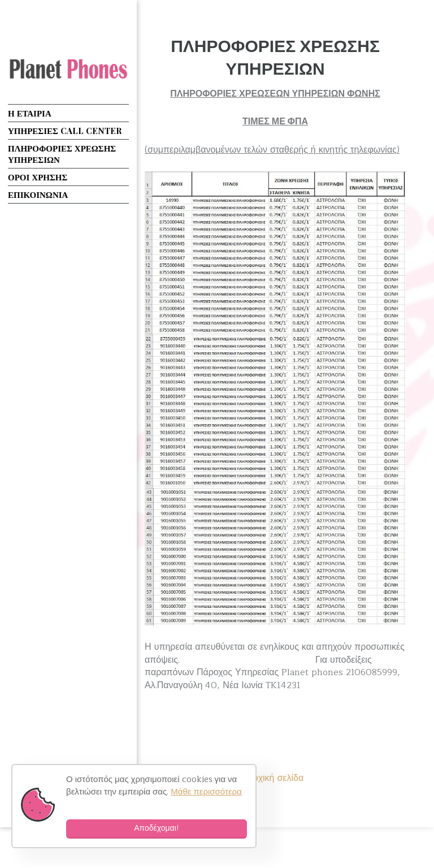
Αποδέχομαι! (157, 828)
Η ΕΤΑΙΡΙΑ (30, 113)
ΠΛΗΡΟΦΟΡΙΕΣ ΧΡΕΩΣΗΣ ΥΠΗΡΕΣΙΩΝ (275, 57)
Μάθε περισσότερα (206, 792)
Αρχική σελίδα (275, 778)
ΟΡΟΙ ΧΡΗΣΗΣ (38, 177)
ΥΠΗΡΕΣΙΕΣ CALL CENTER (65, 131)
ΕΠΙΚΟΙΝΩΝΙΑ (38, 195)
